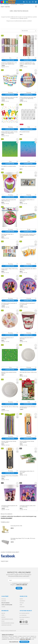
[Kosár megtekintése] (33, 2)
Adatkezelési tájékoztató (6, 626)
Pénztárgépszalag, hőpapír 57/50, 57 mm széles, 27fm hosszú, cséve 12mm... (23, 540)
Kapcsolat (3, 618)
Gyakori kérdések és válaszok (7, 620)
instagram (24, 623)
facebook (21, 623)
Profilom (22, 604)
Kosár (21, 606)
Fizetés (3, 616)
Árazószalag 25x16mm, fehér (16, 526)
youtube (26, 623)
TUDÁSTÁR (3, 608)
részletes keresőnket (6, 519)
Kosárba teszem (10, 61)
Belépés (21, 600)
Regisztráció (22, 602)
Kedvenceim (22, 608)
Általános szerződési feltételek (8, 624)
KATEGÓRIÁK (4, 602)
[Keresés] (27, 2)
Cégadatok (22, 620)
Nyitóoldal (4, 600)
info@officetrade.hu (25, 618)
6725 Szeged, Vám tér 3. (25, 614)
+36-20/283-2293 (24, 616)
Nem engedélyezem (14, 642)
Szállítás (3, 614)
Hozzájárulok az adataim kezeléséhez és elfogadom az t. (19, 585)
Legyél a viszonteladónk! (7, 606)
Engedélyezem (24, 642)
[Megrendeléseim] (30, 2)
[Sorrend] (29, 31)
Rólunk (3, 622)
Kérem (19, 589)
